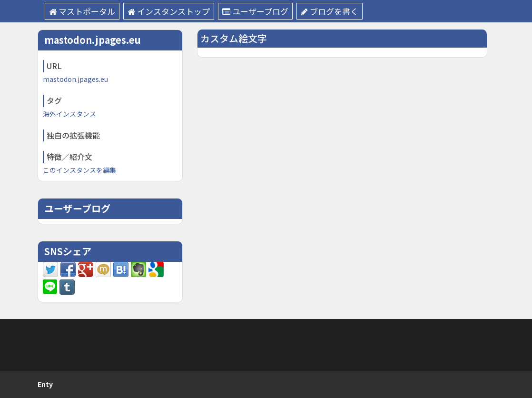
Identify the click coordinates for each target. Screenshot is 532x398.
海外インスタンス (69, 114)
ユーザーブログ (255, 11)
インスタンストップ (169, 11)
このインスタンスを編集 (79, 170)
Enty (45, 384)
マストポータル (82, 11)
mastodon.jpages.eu (75, 79)
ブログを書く (330, 11)
